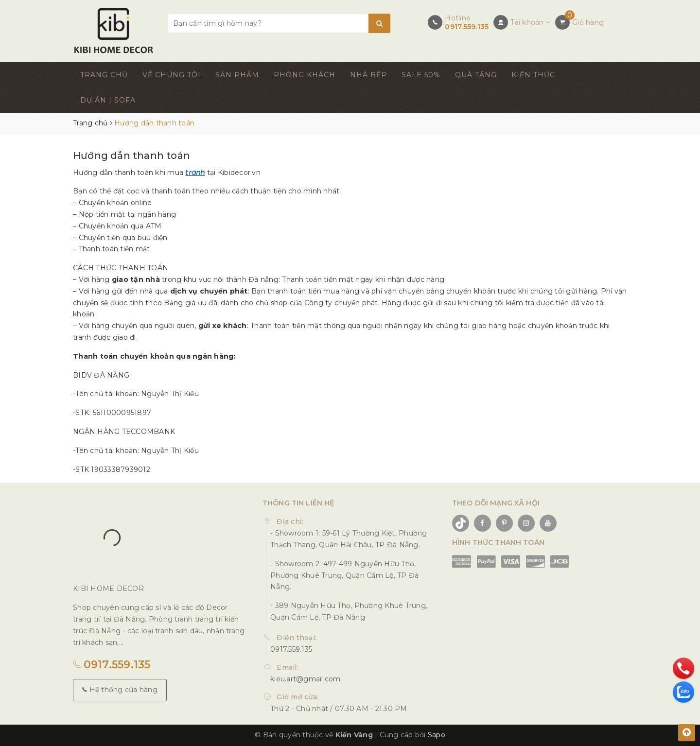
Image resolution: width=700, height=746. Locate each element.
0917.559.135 (467, 27)
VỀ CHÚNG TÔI (172, 75)
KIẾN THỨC (533, 75)
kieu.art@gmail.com (306, 679)
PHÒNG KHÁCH (305, 75)
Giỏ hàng (588, 22)
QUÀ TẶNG (476, 75)
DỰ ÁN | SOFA (108, 100)
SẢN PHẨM (237, 75)
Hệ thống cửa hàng (120, 690)
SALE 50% (421, 75)
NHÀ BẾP (368, 75)
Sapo (437, 735)
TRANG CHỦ (104, 75)
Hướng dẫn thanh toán (131, 156)
